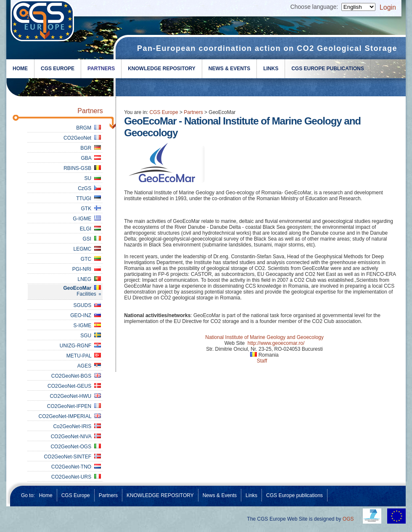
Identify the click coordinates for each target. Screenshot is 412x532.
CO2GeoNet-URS (76, 477)
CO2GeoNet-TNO (76, 467)
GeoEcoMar (82, 288)
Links (271, 69)
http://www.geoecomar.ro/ (276, 343)
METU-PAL (84, 356)
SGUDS (87, 305)
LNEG (89, 279)
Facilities (86, 294)
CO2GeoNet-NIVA (76, 437)
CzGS (89, 188)
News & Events (229, 69)
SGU (91, 336)
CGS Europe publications (327, 69)
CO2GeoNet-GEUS (74, 386)
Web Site (235, 343)
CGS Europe (58, 69)
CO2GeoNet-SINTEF (72, 457)
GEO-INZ (86, 315)
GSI (91, 239)
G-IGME (87, 219)
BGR (91, 148)
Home (20, 69)
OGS (348, 519)
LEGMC (87, 249)
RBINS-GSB (82, 168)
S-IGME (87, 326)
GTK (91, 209)
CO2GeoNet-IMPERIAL (70, 416)
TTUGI (88, 199)
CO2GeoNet (82, 138)
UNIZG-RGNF (80, 346)
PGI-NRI (87, 269)
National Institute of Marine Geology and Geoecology (264, 337)
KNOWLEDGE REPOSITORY (162, 69)
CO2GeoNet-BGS (76, 376)
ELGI (90, 229)
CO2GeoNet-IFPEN (74, 406)
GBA (91, 158)
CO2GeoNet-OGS (75, 447)
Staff (262, 361)
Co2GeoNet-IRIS (77, 426)
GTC (91, 259)
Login (388, 7)
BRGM (88, 128)
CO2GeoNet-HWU (75, 396)
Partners (101, 69)
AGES (89, 366)
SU (92, 178)
